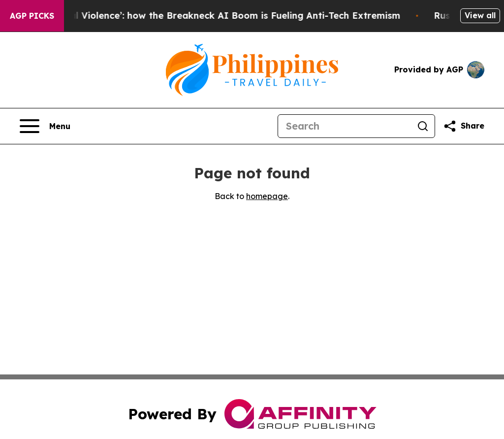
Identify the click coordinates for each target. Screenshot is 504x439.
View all (480, 15)
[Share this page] (464, 126)
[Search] (345, 126)
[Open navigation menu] (45, 126)
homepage (267, 196)
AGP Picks (32, 16)
